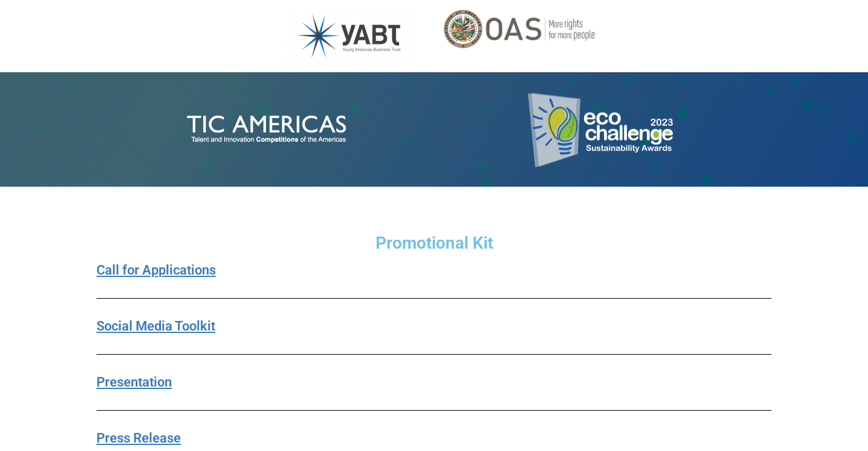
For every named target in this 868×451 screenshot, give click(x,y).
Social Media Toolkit (156, 326)
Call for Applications (156, 270)
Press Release (139, 438)
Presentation (134, 382)
